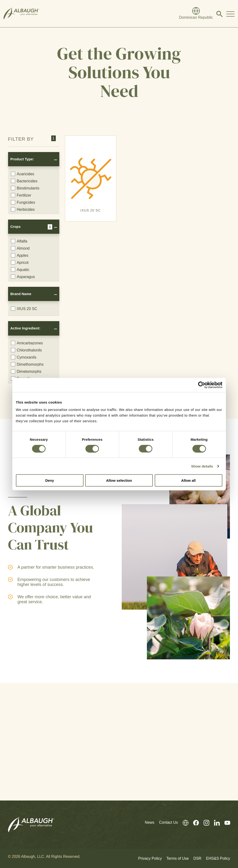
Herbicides (23, 209)
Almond (20, 248)
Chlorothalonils (26, 350)
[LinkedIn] (215, 822)
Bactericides (24, 181)
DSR (197, 858)
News (149, 822)
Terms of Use (177, 858)
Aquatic (20, 270)
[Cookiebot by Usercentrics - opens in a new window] (202, 385)
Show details (202, 466)
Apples (20, 255)
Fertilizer (21, 195)
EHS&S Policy (218, 858)
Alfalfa (19, 241)
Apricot (20, 262)
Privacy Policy (150, 858)
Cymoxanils (24, 357)
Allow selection (119, 480)
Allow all (189, 480)
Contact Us (168, 822)
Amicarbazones (27, 343)
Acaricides (23, 174)
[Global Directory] (196, 14)
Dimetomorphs (26, 371)
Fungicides (23, 202)
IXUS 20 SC (24, 309)
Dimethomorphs (27, 364)
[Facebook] (194, 822)
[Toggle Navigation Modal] (230, 14)
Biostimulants (25, 188)
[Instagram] (204, 822)
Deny (50, 480)
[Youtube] (225, 822)
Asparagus (23, 277)
